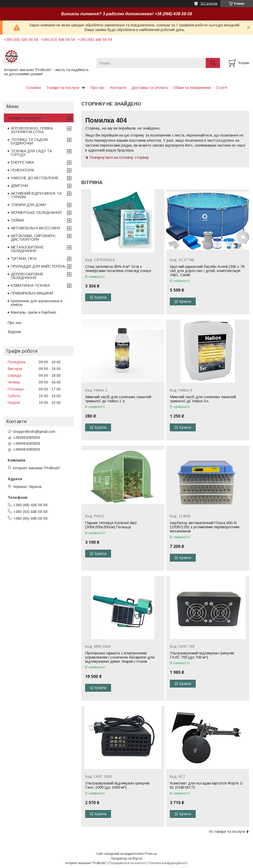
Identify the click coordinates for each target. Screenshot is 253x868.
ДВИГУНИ (19, 186)
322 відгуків (209, 4)
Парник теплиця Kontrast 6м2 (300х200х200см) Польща (111, 525)
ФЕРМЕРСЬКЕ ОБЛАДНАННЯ (36, 213)
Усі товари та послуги (227, 832)
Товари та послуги (63, 88)
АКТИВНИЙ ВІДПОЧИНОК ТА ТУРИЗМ (36, 195)
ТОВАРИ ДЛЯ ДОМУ (29, 205)
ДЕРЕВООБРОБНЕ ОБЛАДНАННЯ (27, 276)
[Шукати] (213, 63)
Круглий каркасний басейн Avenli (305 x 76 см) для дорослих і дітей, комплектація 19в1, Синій (207, 271)
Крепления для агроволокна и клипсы (37, 303)
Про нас (97, 88)
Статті (222, 88)
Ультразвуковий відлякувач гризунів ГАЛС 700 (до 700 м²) (202, 655)
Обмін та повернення (192, 88)
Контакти (118, 88)
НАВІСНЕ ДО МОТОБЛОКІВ (34, 178)
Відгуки (14, 332)
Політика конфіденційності (168, 863)
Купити (101, 297)
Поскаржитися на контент (127, 863)
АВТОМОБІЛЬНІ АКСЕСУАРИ (35, 228)
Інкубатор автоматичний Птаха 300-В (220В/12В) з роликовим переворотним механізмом (205, 527)
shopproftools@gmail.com (34, 432)
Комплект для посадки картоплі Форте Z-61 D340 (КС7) (207, 785)
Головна (33, 88)
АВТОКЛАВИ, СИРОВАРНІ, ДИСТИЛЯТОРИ (33, 238)
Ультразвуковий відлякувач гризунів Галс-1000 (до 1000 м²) (117, 785)
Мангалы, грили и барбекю (34, 312)
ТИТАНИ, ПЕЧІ (24, 259)
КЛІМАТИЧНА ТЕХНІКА (30, 285)
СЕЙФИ (17, 220)
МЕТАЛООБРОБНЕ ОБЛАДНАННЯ (27, 249)
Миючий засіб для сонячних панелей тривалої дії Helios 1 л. (118, 399)
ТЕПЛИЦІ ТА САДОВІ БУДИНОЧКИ (29, 141)
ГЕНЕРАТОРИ (22, 170)
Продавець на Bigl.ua (126, 858)
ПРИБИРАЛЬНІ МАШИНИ (32, 293)
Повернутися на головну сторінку (119, 157)
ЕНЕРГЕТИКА (22, 162)
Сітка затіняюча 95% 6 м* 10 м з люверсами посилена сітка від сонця (118, 269)
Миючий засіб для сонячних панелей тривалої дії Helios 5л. (203, 399)
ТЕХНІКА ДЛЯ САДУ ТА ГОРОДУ (31, 153)
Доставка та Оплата (149, 88)
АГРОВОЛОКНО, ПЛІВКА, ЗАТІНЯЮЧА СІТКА (32, 130)
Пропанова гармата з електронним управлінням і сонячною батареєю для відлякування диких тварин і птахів (120, 657)
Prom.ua (151, 854)
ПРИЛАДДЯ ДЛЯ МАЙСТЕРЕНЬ (38, 266)
